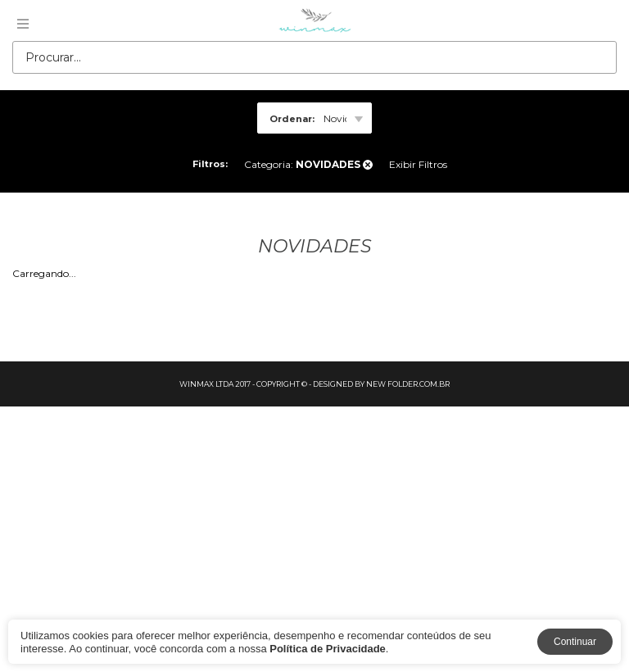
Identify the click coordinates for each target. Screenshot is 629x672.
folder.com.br (419, 384)
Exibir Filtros (418, 164)
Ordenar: (292, 119)
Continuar (575, 642)
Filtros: (210, 164)
